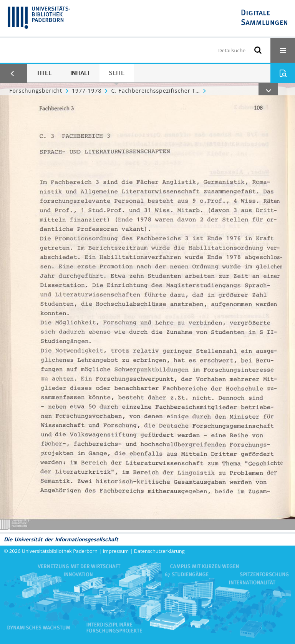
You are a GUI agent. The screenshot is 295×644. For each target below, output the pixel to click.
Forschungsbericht (36, 91)
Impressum (116, 551)
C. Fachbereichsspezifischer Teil (155, 91)
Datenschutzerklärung (159, 551)
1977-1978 (87, 91)
